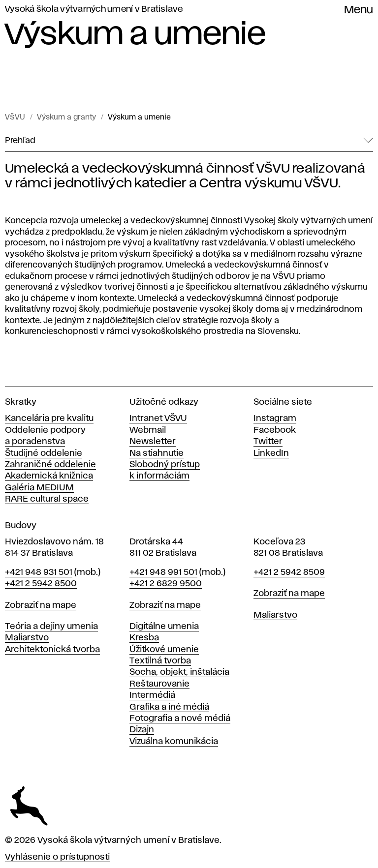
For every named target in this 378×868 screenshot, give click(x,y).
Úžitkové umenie (164, 650)
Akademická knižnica (49, 476)
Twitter (268, 442)
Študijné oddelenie (44, 453)
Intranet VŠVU (158, 419)
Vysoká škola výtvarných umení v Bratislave (94, 9)
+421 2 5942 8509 (289, 572)
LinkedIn (271, 453)
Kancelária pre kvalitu (49, 419)
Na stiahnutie (157, 453)
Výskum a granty (66, 118)
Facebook (275, 430)
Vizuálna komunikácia (174, 742)
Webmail (148, 430)
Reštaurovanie (159, 684)
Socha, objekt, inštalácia (179, 672)
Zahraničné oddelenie (50, 465)
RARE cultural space (47, 499)
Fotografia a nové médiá (180, 718)
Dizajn (142, 730)
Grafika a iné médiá (169, 707)
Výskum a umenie (139, 118)
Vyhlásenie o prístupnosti (57, 857)
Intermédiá (152, 695)
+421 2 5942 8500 (41, 584)
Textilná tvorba (160, 661)
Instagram (275, 419)
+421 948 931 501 (39, 572)
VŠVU (15, 118)
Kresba (144, 638)
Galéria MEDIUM (39, 488)
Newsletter (153, 442)
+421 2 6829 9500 (166, 584)
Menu (359, 10)
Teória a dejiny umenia (51, 627)
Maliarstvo (27, 638)
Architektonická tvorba (52, 650)
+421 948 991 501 (163, 572)
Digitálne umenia (164, 627)
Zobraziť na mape (41, 605)
